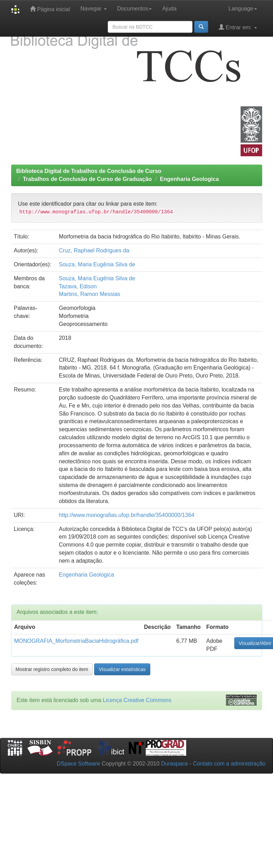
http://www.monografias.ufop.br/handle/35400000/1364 (127, 515)
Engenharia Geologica (189, 179)
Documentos (135, 9)
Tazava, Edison (78, 286)
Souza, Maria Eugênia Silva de (97, 264)
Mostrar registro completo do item (52, 669)
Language (242, 9)
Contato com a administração (229, 764)
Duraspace (175, 764)
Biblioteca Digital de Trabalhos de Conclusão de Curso (89, 171)
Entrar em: (238, 27)
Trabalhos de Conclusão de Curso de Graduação (87, 179)
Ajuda (169, 9)
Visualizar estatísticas (122, 669)
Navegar (94, 9)
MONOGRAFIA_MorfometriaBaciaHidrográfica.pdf (77, 641)
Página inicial (50, 9)
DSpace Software (79, 764)
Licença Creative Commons (137, 700)
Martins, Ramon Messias (90, 294)
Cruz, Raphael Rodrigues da (94, 250)
